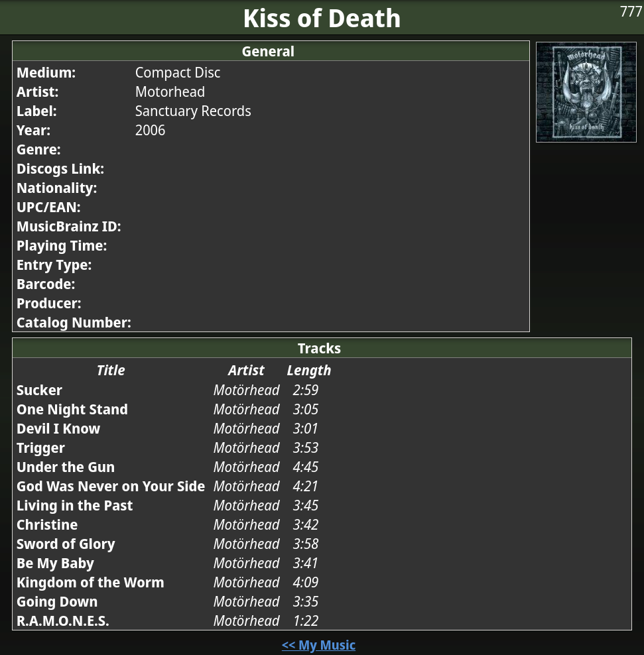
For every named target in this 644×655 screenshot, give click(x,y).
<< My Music (319, 645)
